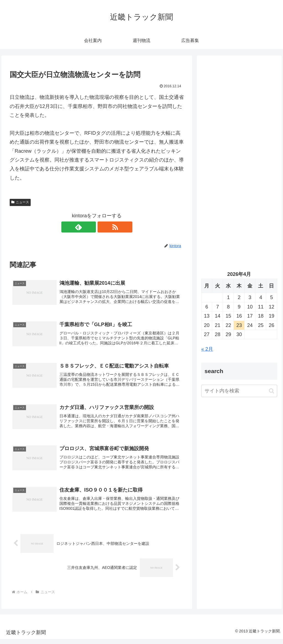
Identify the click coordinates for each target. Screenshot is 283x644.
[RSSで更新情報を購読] (103, 227)
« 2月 (207, 349)
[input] (239, 391)
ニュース (20, 202)
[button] (272, 391)
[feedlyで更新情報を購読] (90, 227)
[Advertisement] (239, 112)
